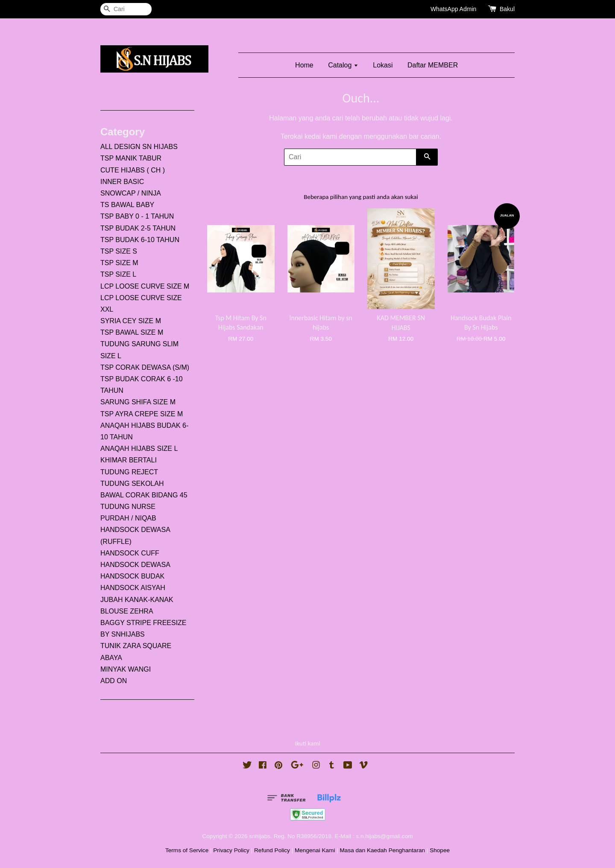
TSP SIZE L (118, 274)
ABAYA (111, 658)
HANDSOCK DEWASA (135, 565)
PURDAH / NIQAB (128, 518)
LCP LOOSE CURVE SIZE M (145, 286)
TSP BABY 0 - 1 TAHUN (137, 216)
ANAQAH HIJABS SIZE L (139, 449)
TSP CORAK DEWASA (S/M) (145, 367)
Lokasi (383, 65)
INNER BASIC (122, 182)
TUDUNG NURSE (128, 507)
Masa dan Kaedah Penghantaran (383, 850)
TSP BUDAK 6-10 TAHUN (140, 240)
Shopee (440, 850)
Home (304, 65)
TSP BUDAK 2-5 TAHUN (138, 228)
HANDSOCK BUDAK (132, 576)
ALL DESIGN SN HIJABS (139, 147)
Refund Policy (272, 850)
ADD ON (114, 681)
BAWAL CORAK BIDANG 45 (144, 495)
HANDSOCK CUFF (130, 553)
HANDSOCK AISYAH (133, 588)
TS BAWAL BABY (127, 205)
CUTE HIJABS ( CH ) (133, 170)
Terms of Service (187, 850)
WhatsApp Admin (453, 9)
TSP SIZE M (119, 263)
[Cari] (126, 9)
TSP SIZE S (119, 251)
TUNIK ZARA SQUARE (136, 646)
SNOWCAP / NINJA (131, 193)
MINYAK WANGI (126, 669)
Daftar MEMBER (433, 65)
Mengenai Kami (315, 850)
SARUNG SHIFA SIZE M (138, 402)
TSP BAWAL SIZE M (132, 332)
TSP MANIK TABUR (131, 158)
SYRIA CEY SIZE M (131, 321)
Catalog (343, 65)
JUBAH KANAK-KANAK (137, 600)
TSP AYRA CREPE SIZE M (142, 414)
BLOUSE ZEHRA (127, 611)
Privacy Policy (231, 850)
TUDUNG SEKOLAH (132, 484)
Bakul (507, 9)
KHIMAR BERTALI (129, 460)
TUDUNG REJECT (129, 472)
